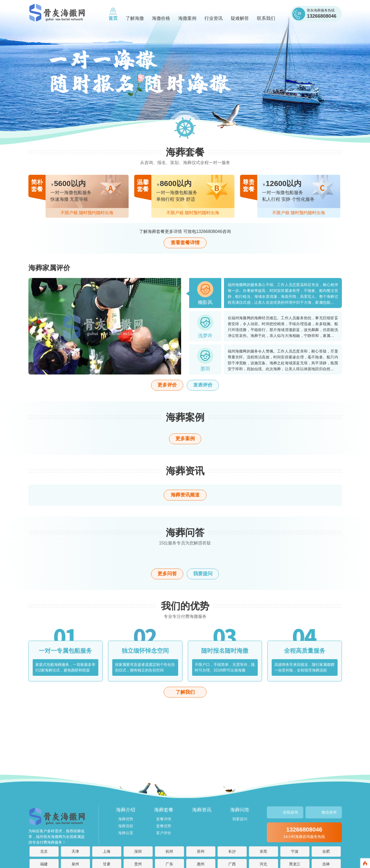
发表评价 (203, 385)
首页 (113, 18)
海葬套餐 (164, 810)
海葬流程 (126, 826)
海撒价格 (161, 18)
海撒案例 (187, 18)
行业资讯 (214, 18)
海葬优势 (126, 819)
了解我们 (185, 692)
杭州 (169, 851)
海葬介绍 (126, 810)
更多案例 (185, 439)
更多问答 (167, 574)
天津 (75, 851)
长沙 (232, 851)
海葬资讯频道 (185, 495)
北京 (44, 851)
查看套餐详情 (185, 243)
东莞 (263, 851)
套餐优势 (164, 826)
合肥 (326, 851)
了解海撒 (135, 18)
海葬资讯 (202, 810)
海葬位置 (126, 833)
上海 (107, 851)
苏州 (201, 851)
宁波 (295, 851)
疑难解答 (240, 18)
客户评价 (164, 833)
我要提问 (203, 574)
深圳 (138, 851)
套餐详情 (164, 819)
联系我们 (266, 18)
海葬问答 (240, 810)
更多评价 (167, 385)
